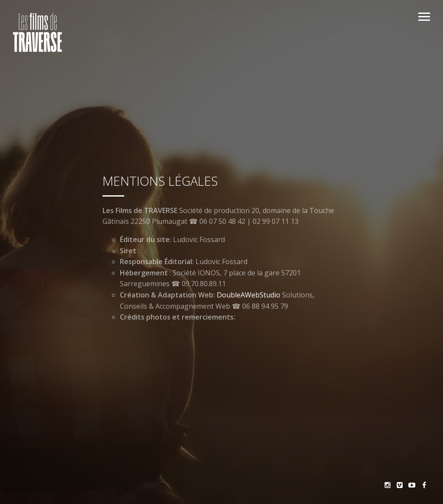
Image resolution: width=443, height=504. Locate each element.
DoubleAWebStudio (249, 295)
